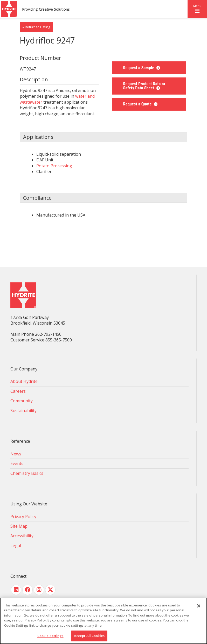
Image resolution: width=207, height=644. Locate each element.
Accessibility (22, 536)
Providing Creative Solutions (46, 9)
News (16, 454)
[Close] (199, 606)
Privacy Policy (23, 517)
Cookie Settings (50, 636)
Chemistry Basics (27, 473)
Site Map (19, 526)
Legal (16, 546)
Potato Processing (54, 166)
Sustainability (23, 411)
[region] (103, 621)
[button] (197, 9)
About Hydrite (24, 381)
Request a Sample (139, 68)
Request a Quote (138, 104)
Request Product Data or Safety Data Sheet (144, 86)
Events (17, 463)
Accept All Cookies (89, 636)
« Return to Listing (36, 27)
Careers (18, 391)
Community (22, 401)
